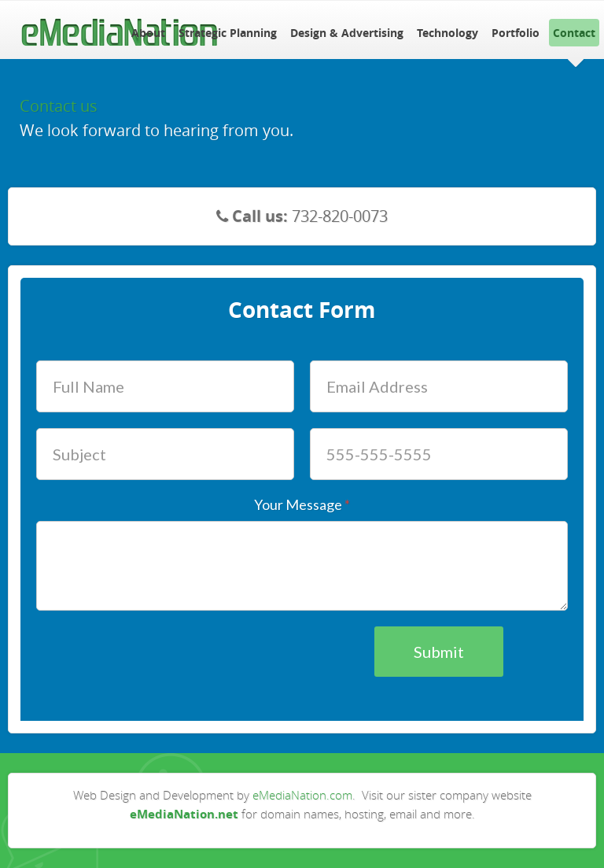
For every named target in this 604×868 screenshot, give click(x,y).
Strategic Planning (228, 33)
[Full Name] (165, 387)
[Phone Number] (439, 455)
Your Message (302, 505)
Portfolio (516, 33)
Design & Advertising (347, 33)
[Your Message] (302, 566)
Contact (574, 33)
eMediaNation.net (184, 814)
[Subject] (165, 455)
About (148, 33)
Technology (447, 33)
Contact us (59, 106)
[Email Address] (439, 387)
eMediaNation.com (302, 795)
